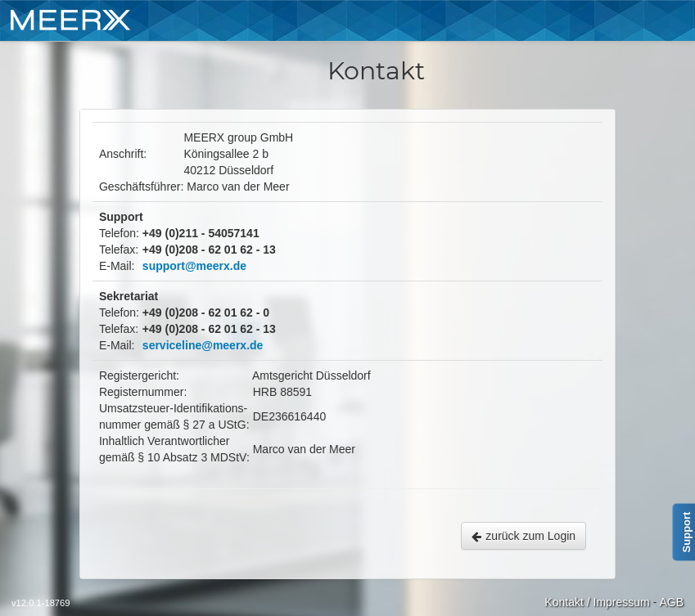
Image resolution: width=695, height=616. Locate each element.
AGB (671, 602)
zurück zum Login (524, 536)
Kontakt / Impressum (597, 602)
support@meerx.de (194, 266)
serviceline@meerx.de (203, 345)
